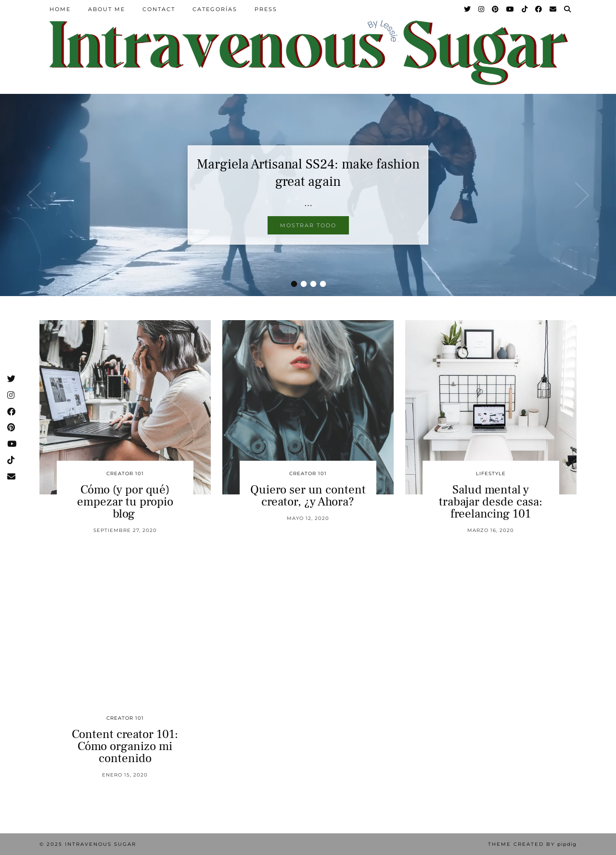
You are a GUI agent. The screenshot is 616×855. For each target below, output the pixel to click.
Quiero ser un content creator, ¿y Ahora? (308, 496)
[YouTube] (511, 9)
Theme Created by (532, 844)
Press (266, 9)
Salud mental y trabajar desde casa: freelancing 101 (491, 502)
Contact (159, 9)
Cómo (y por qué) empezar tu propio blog (125, 502)
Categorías (215, 9)
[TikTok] (525, 9)
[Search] (568, 9)
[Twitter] (468, 9)
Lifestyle (491, 473)
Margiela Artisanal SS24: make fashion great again (308, 173)
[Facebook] (539, 9)
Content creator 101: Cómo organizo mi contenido (125, 746)
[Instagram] (482, 9)
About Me (107, 9)
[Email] (553, 9)
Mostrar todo (308, 225)
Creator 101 (125, 473)
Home (60, 9)
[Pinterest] (496, 9)
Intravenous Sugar (101, 844)
